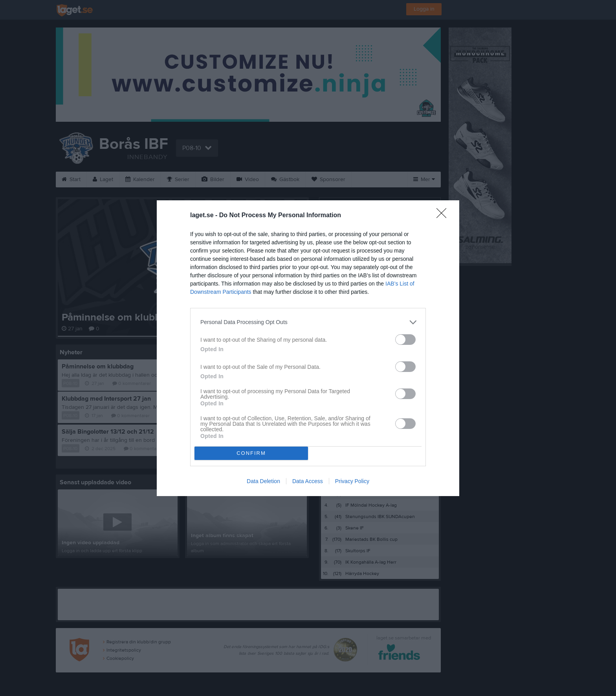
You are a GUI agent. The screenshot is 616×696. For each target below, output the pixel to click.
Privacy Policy (352, 481)
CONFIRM (251, 453)
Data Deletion (263, 481)
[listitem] (308, 322)
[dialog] (308, 348)
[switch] (405, 340)
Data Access (308, 481)
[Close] (444, 216)
